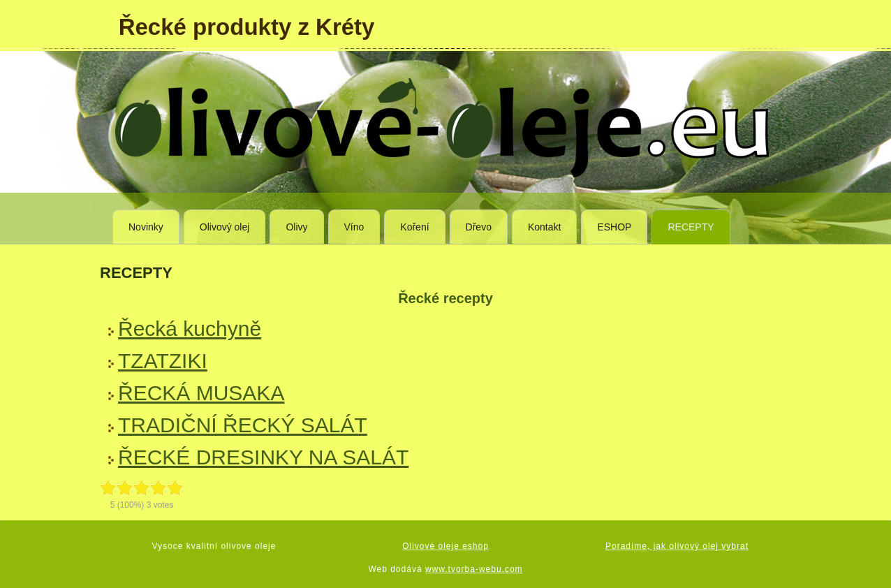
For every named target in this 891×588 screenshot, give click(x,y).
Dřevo (479, 227)
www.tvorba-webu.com (474, 569)
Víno (354, 227)
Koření (414, 227)
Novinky (146, 227)
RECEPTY (691, 227)
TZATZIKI (163, 361)
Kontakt (544, 227)
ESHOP (614, 227)
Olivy (296, 227)
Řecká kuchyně (190, 329)
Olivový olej (225, 227)
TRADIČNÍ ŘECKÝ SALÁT (243, 425)
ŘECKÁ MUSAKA (201, 393)
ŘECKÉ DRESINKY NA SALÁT (263, 457)
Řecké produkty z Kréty (247, 27)
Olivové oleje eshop (445, 546)
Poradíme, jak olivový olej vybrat (677, 546)
